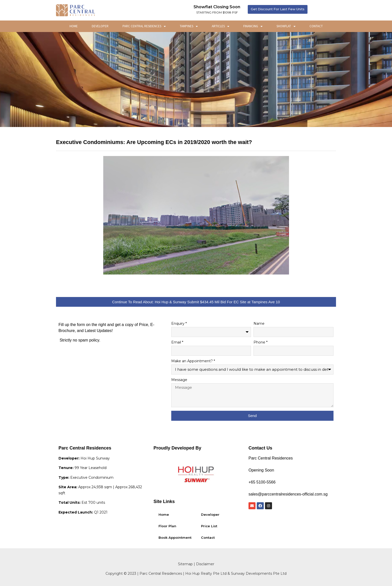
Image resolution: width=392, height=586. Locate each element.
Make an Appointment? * (193, 361)
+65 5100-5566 (262, 482)
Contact (316, 26)
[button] (278, 9)
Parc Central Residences (144, 26)
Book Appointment (175, 537)
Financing (253, 26)
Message (179, 380)
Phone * (260, 342)
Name (259, 324)
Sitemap (185, 564)
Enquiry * (179, 324)
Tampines (189, 26)
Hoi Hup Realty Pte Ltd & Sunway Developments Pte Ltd (236, 573)
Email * (177, 342)
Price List (209, 526)
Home (74, 26)
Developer (100, 26)
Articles (220, 26)
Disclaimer (205, 564)
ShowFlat (286, 26)
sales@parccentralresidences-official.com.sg (288, 494)
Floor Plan (167, 526)
